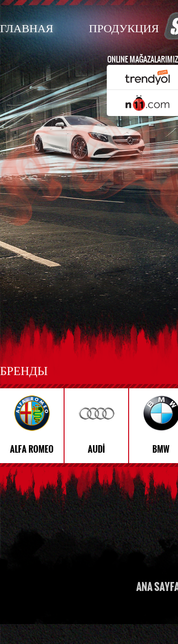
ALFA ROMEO (32, 449)
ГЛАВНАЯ (27, 28)
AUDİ (96, 449)
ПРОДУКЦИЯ (124, 28)
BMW (161, 449)
